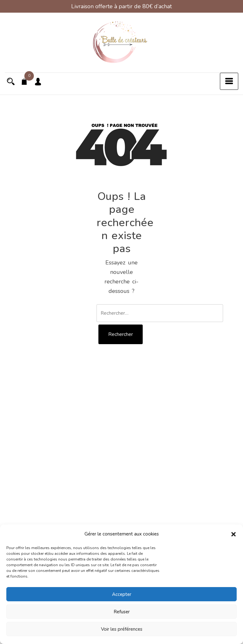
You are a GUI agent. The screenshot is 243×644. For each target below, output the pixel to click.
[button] (234, 534)
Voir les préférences (122, 629)
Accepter (122, 594)
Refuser (122, 612)
